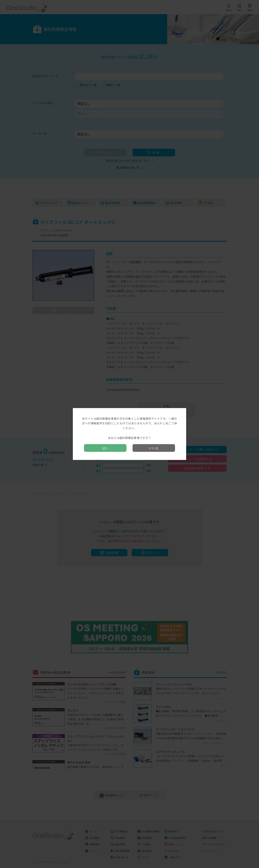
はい (105, 448)
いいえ (154, 448)
